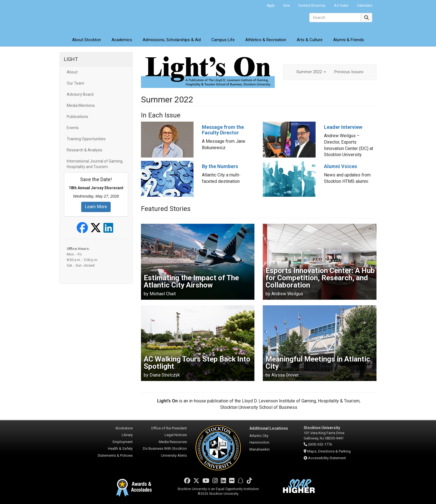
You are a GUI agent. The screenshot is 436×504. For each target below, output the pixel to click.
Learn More (96, 207)
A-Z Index (341, 6)
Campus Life (223, 40)
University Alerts (174, 455)
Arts (310, 40)
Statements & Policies (115, 455)
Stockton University (100, 17)
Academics (122, 40)
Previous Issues (349, 72)
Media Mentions (81, 105)
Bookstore (124, 428)
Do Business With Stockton (165, 448)
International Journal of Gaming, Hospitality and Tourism (95, 164)
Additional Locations (269, 428)
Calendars (365, 6)
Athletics (266, 40)
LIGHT (71, 59)
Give (286, 6)
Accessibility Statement (327, 458)
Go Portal (255, 4)
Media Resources (173, 442)
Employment (123, 442)
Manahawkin (260, 449)
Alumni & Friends (349, 40)
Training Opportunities (86, 139)
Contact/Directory (312, 6)
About (86, 40)
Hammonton (259, 442)
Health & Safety (120, 448)
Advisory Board (80, 94)
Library (127, 435)
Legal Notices (176, 435)
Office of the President (169, 428)
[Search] (335, 18)
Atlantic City (259, 436)
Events (73, 128)
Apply (271, 6)
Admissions (172, 40)
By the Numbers (220, 166)
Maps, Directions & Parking (329, 451)
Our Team (75, 83)
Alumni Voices (340, 166)
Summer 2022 (311, 72)
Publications (77, 117)
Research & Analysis (85, 150)
